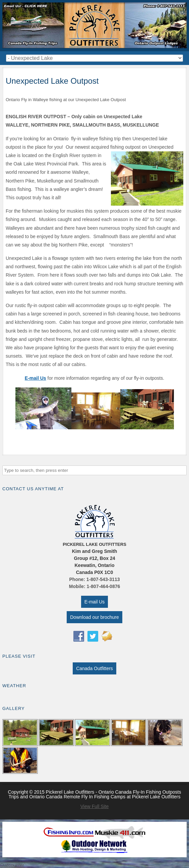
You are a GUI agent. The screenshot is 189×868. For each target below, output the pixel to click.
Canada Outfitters (94, 668)
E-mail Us (95, 602)
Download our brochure (94, 617)
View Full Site (95, 806)
